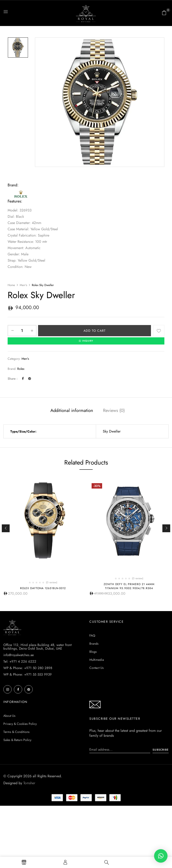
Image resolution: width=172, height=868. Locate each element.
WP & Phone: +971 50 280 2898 (28, 668)
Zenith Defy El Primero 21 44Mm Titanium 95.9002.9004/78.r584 (129, 586)
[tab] (72, 411)
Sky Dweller (112, 432)
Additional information (72, 411)
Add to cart (95, 331)
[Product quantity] (22, 331)
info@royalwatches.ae (19, 655)
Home (11, 285)
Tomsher (29, 783)
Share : (13, 379)
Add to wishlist (159, 331)
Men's (23, 285)
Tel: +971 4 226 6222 (20, 662)
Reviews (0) (114, 411)
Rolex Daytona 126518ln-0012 (43, 588)
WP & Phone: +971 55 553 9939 (28, 675)
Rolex (21, 369)
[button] (164, 13)
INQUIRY (86, 341)
